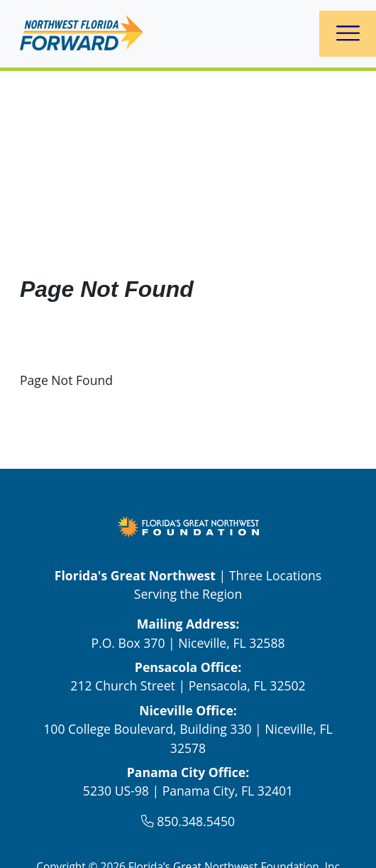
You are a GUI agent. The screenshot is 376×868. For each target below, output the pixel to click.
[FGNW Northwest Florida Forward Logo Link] (188, 525)
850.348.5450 (196, 821)
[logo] (82, 34)
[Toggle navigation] (348, 34)
